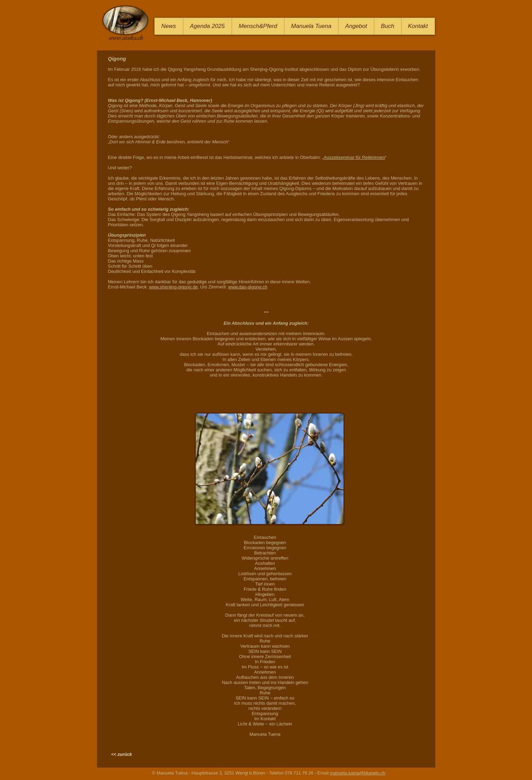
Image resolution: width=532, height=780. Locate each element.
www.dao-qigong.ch (248, 287)
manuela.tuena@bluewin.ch (357, 773)
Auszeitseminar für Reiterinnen (355, 157)
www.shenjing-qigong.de (173, 287)
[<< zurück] (122, 754)
